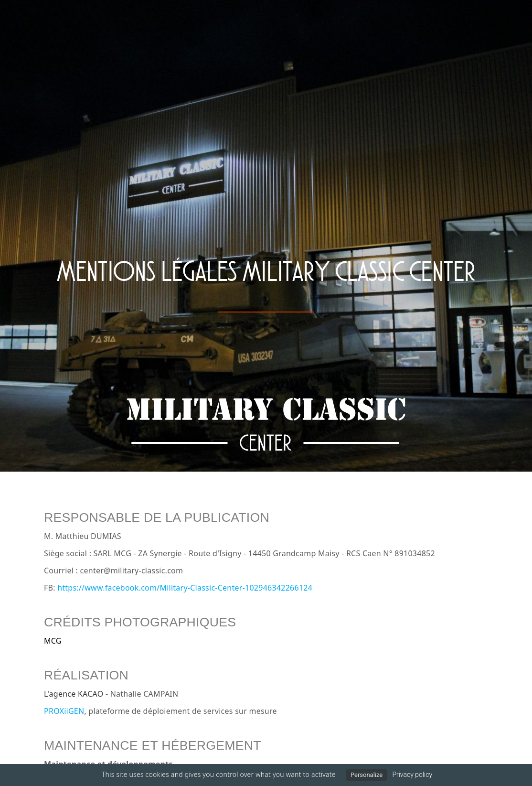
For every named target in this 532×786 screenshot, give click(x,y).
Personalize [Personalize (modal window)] (367, 775)
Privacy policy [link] (412, 775)
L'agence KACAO (74, 694)
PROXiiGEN (64, 711)
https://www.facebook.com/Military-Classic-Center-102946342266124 (185, 588)
